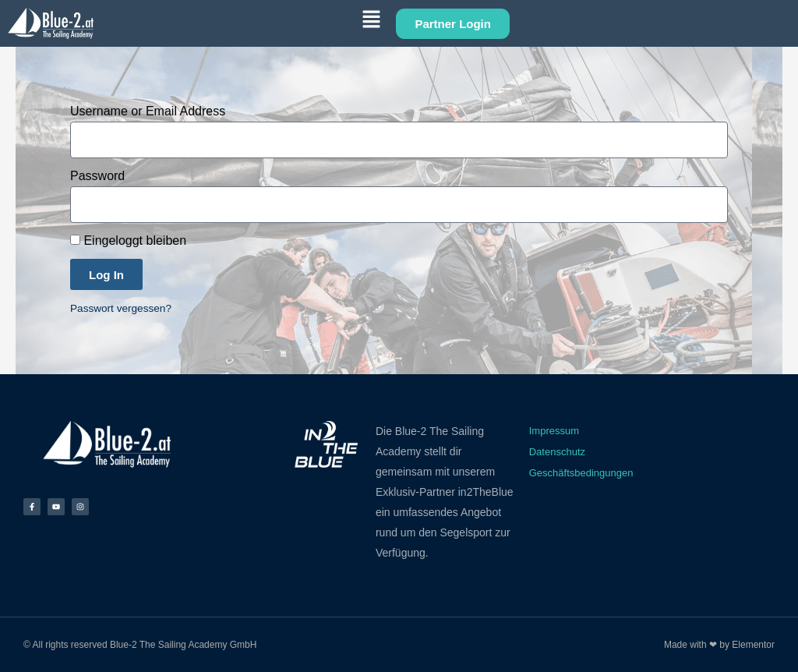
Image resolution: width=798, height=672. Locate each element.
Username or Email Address (148, 111)
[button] (245, 22)
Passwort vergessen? (121, 308)
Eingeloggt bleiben (128, 241)
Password (97, 176)
